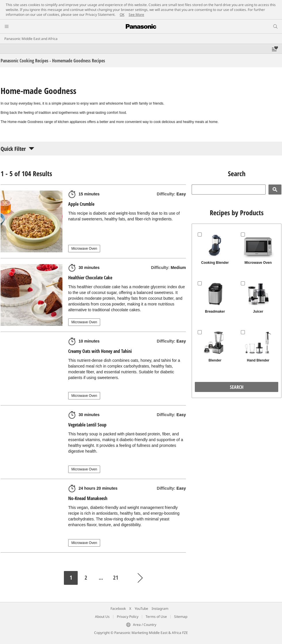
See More (136, 15)
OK (122, 15)
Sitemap (181, 617)
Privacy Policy (128, 617)
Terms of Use (156, 617)
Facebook (118, 609)
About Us (102, 617)
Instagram (160, 609)
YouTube (141, 609)
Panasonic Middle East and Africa (31, 39)
